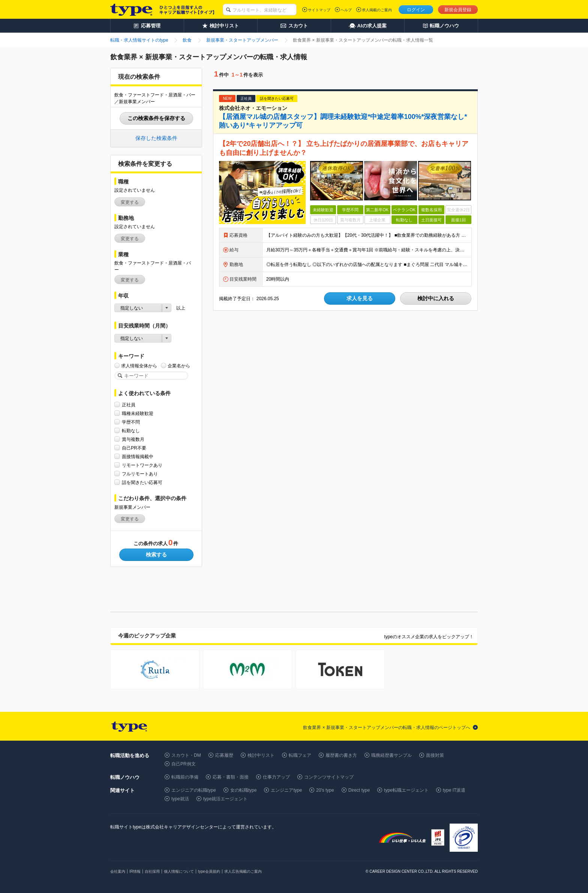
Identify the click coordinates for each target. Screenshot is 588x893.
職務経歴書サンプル (391, 755)
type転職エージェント (406, 790)
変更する (130, 202)
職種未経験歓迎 (138, 413)
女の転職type (244, 790)
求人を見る (360, 298)
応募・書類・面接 (231, 777)
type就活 (180, 799)
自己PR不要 (134, 448)
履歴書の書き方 (341, 755)
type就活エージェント (226, 799)
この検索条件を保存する (156, 118)
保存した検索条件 (156, 138)
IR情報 (135, 871)
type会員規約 (209, 871)
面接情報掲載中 (138, 456)
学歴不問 (131, 422)
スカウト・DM (186, 755)
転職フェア (300, 755)
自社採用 (152, 871)
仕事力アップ (276, 777)
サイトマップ (319, 10)
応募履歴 (224, 755)
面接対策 (435, 755)
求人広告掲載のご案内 (243, 871)
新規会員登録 (458, 10)
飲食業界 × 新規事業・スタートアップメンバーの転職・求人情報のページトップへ (387, 728)
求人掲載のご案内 (377, 10)
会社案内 (118, 871)
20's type (325, 790)
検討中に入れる (436, 298)
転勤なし (131, 431)
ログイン (416, 10)
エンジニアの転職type (194, 790)
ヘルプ (346, 10)
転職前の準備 (185, 777)
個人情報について (179, 871)
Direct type (359, 790)
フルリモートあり (140, 474)
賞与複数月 (133, 439)
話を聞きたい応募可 (142, 482)
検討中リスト (261, 755)
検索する (156, 555)
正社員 (129, 405)
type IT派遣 (454, 790)
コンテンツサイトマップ (329, 777)
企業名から (179, 366)
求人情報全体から (139, 366)
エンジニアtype (286, 790)
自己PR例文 (184, 764)
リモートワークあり (142, 465)
